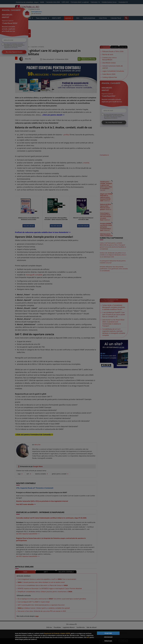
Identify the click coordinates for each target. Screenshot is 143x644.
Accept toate (108, 633)
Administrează (108, 637)
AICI (88, 637)
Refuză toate (108, 641)
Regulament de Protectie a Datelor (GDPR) (57, 633)
